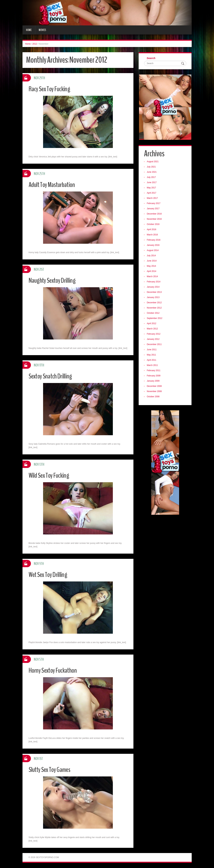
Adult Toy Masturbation (54, 184)
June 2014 (152, 261)
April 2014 (152, 272)
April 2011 (152, 361)
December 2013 (155, 293)
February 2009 (154, 376)
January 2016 (154, 246)
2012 (35, 44)
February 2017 (154, 204)
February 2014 (154, 282)
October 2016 (154, 225)
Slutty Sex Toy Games (52, 769)
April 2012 (152, 324)
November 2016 (155, 220)
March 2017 (153, 199)
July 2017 (152, 178)
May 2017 (152, 188)
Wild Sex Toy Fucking (51, 475)
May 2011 (152, 355)
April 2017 (152, 194)
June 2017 (152, 183)
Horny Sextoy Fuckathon (55, 670)
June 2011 (152, 350)
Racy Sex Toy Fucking (52, 89)
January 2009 (154, 382)
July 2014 (152, 256)
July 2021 (152, 167)
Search (152, 58)
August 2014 (153, 251)
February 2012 (154, 335)
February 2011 (154, 371)
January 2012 (154, 340)
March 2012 (153, 329)
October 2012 (154, 314)
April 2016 (152, 230)
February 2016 (154, 241)
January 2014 (154, 288)
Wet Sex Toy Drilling (50, 574)
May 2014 (152, 267)
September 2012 (155, 319)
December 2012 (155, 303)
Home (29, 30)
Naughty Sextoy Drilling (55, 280)
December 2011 (155, 345)
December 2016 (155, 214)
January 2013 (154, 298)
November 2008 (155, 392)
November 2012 (155, 308)
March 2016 (153, 235)
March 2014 (153, 277)
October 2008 (154, 397)
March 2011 (153, 366)
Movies (42, 30)
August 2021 (153, 162)
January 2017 (154, 209)
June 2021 (152, 173)
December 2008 (155, 387)
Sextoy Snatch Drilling (52, 376)
